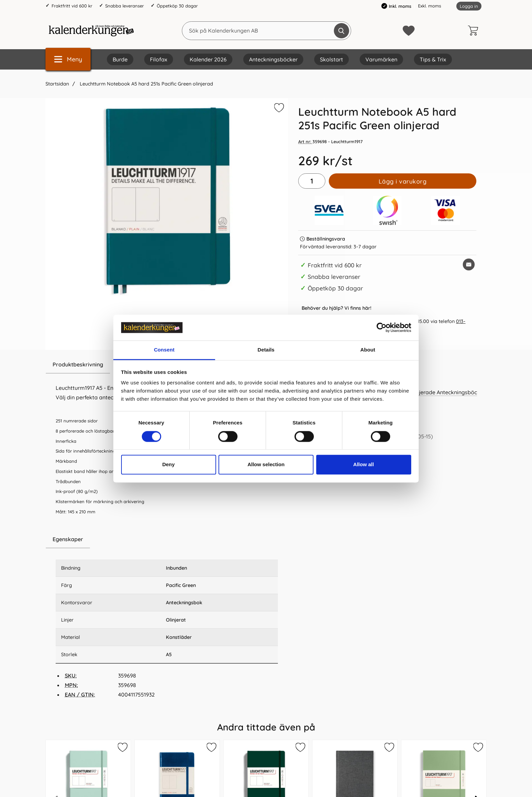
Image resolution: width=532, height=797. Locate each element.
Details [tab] (266, 350)
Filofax (159, 59)
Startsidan (57, 84)
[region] (167, 539)
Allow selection (266, 465)
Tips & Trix (433, 59)
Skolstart (331, 59)
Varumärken (381, 59)
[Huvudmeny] (68, 59)
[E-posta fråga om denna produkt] (469, 264)
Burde (120, 59)
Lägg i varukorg (403, 181)
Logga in (469, 6)
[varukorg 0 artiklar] (475, 31)
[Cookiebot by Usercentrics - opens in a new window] (382, 327)
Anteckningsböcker (273, 59)
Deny (168, 465)
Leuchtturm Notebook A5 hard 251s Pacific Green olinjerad (146, 84)
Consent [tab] (164, 350)
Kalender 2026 (208, 59)
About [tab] (368, 350)
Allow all (364, 465)
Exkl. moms (430, 6)
